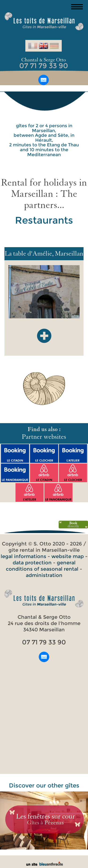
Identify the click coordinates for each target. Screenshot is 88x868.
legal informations (23, 556)
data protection (32, 563)
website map (68, 556)
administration (44, 575)
